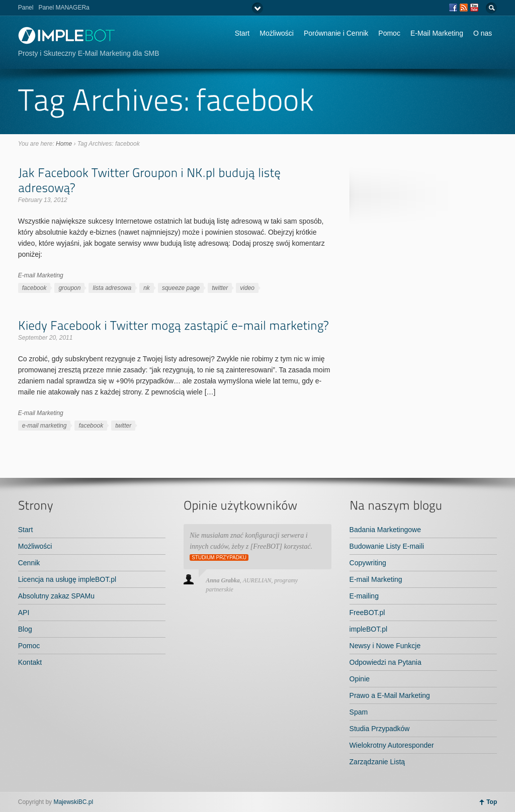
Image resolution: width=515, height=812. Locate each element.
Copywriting (368, 563)
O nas (483, 33)
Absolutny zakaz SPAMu (56, 596)
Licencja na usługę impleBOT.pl (67, 579)
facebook (34, 288)
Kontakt (30, 662)
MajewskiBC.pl (73, 802)
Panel (26, 8)
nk (147, 288)
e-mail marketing (45, 426)
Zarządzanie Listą (377, 762)
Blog (25, 629)
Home (64, 144)
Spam (359, 712)
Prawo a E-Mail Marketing (390, 695)
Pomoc (389, 33)
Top (492, 802)
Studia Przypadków (380, 729)
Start (242, 33)
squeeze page (181, 288)
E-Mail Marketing (437, 33)
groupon (69, 288)
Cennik (29, 563)
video (247, 288)
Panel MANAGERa (64, 8)
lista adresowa (112, 288)
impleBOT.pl (368, 629)
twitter (220, 288)
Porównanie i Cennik (336, 33)
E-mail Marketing (41, 275)
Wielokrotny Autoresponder (392, 745)
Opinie (360, 679)
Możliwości (277, 33)
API (24, 613)
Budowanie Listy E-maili (387, 546)
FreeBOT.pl (367, 613)
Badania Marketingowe (385, 530)
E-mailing (364, 596)
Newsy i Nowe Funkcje (385, 646)
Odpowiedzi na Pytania (385, 662)
